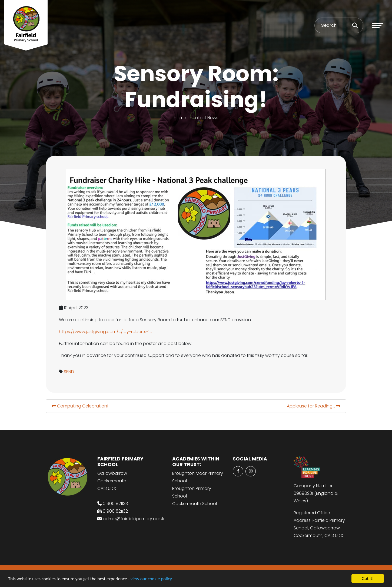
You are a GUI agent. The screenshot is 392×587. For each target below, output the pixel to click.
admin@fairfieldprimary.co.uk (133, 519)
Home (180, 118)
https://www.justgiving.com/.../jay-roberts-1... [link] (106, 332)
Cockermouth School (195, 504)
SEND (69, 372)
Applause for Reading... (314, 406)
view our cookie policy (151, 579)
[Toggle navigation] (378, 25)
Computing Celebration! (80, 406)
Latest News (206, 118)
